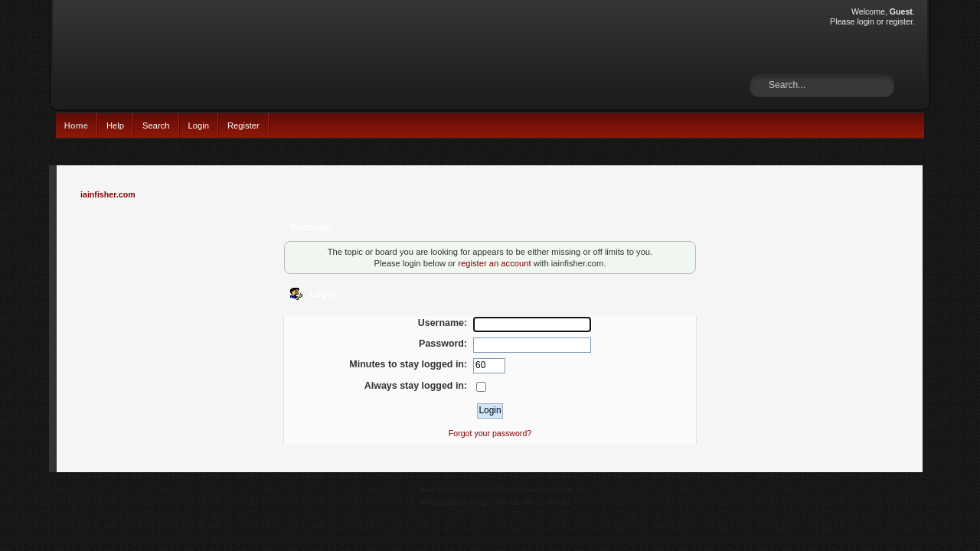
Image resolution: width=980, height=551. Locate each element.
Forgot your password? (490, 433)
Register (243, 126)
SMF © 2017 (488, 489)
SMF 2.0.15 (440, 489)
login (865, 21)
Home (76, 126)
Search (156, 126)
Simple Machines (542, 489)
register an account (494, 263)
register (899, 21)
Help (115, 126)
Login (199, 126)
